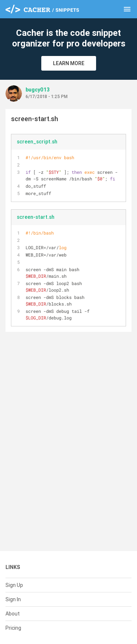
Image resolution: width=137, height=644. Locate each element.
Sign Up (14, 585)
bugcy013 (38, 90)
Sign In (13, 599)
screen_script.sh (37, 142)
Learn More (69, 63)
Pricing (13, 628)
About (13, 614)
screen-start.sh (36, 217)
